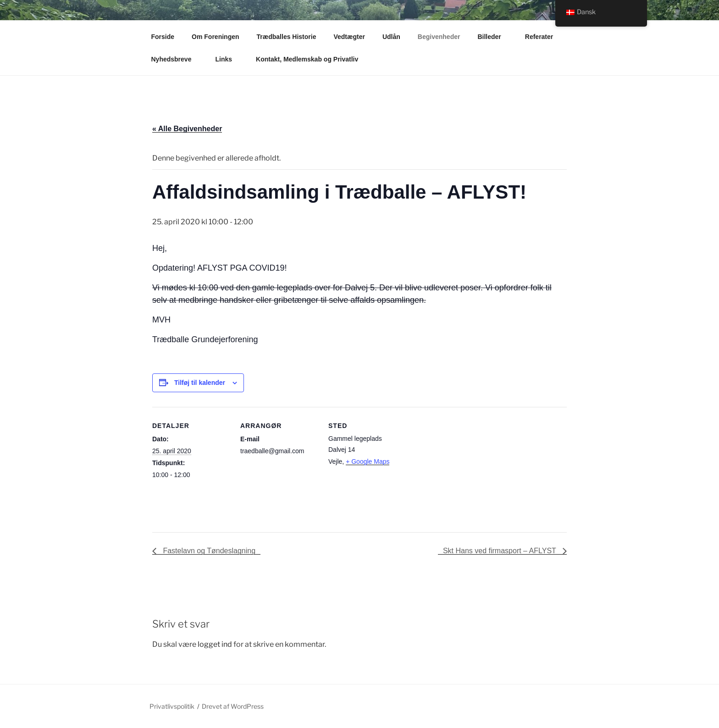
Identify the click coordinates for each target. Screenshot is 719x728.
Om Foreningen (215, 37)
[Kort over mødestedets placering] (465, 470)
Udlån (391, 37)
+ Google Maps (368, 461)
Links (228, 59)
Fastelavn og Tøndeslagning (208, 551)
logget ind (215, 644)
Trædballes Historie (287, 37)
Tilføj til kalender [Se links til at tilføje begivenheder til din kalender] (200, 383)
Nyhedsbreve (176, 59)
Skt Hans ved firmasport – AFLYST (501, 551)
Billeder (493, 37)
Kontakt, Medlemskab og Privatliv (311, 59)
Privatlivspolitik (172, 706)
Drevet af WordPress (233, 706)
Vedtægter (349, 37)
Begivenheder (439, 37)
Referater (543, 37)
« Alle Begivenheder (187, 129)
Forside (163, 37)
